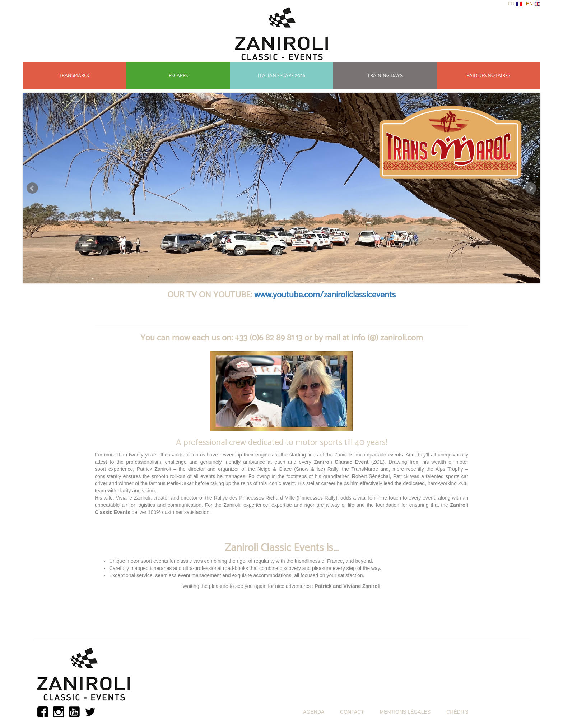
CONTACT (352, 712)
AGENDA (314, 712)
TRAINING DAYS (385, 76)
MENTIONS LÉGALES (405, 712)
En (530, 4)
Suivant (531, 188)
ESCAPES (178, 76)
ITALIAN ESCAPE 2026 (281, 76)
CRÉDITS (457, 712)
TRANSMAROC (75, 76)
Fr (512, 4)
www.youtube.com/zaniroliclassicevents (325, 295)
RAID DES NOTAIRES (488, 76)
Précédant (32, 188)
